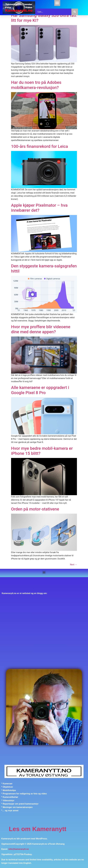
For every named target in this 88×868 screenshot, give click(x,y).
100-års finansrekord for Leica (40, 146)
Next (73, 565)
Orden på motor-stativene (35, 509)
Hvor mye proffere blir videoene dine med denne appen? (41, 329)
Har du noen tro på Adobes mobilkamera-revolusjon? (36, 85)
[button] (57, 3)
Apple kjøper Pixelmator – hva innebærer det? (39, 208)
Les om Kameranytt (38, 829)
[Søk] (75, 12)
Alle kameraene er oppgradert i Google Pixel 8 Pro (40, 390)
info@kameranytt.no (19, 849)
